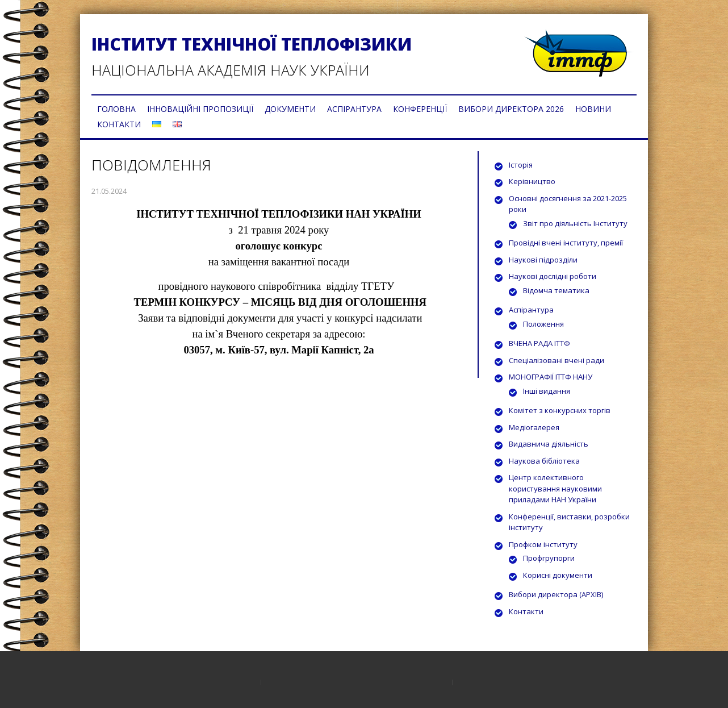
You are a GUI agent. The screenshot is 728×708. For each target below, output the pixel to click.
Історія (521, 165)
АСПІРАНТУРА (354, 109)
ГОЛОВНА (116, 109)
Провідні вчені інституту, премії (566, 243)
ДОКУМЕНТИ (290, 109)
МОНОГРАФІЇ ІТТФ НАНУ (551, 377)
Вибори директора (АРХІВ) (556, 594)
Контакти (526, 611)
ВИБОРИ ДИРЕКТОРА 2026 (511, 109)
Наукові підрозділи (543, 260)
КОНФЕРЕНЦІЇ (420, 109)
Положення (543, 324)
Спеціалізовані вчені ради (557, 360)
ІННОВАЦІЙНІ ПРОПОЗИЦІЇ (200, 109)
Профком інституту (543, 544)
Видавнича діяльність (549, 444)
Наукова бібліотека (544, 461)
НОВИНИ (593, 109)
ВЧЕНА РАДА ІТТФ (539, 343)
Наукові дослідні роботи (553, 276)
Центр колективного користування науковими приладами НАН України (555, 488)
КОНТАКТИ (119, 124)
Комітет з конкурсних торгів (560, 410)
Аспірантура (531, 310)
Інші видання (547, 391)
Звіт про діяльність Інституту (575, 223)
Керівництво (532, 181)
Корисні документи (558, 575)
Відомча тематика (556, 290)
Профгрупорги (549, 558)
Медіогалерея (534, 427)
